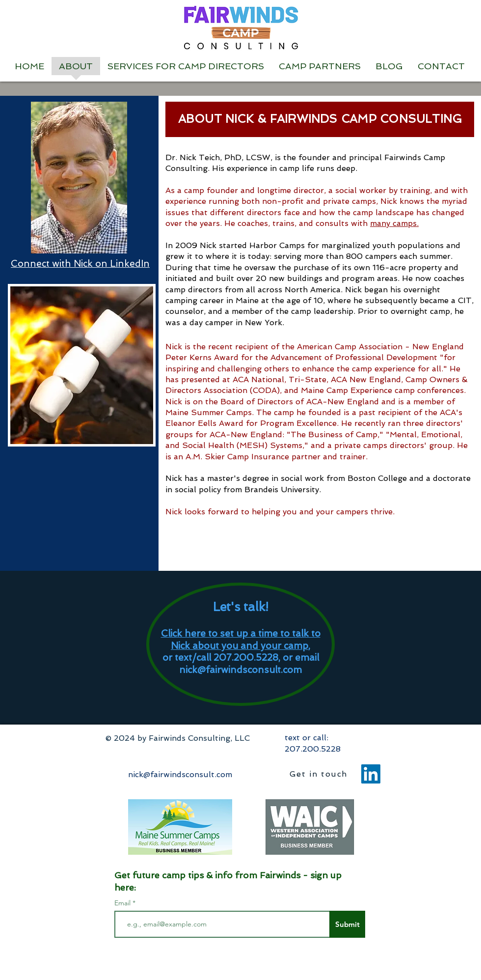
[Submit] (347, 924)
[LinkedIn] (371, 774)
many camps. (394, 223)
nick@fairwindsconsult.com (240, 670)
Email (123, 903)
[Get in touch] (320, 774)
